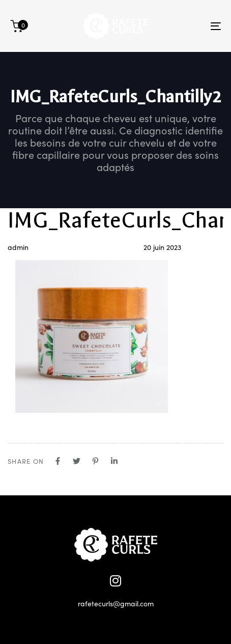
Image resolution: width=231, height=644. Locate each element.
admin (18, 247)
